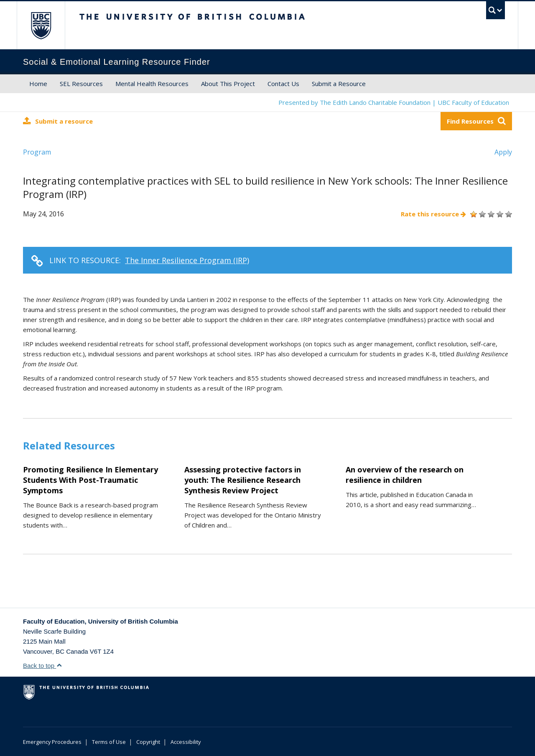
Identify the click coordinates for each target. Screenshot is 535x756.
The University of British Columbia (41, 25)
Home (38, 84)
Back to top (43, 666)
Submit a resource (58, 121)
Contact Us (283, 84)
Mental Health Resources (152, 84)
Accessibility (186, 742)
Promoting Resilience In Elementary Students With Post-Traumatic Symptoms (90, 480)
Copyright (148, 742)
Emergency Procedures (52, 742)
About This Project (228, 84)
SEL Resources (81, 84)
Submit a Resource (339, 84)
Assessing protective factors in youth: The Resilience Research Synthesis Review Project (243, 480)
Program (37, 152)
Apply (503, 152)
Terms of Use (109, 742)
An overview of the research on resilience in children (405, 475)
